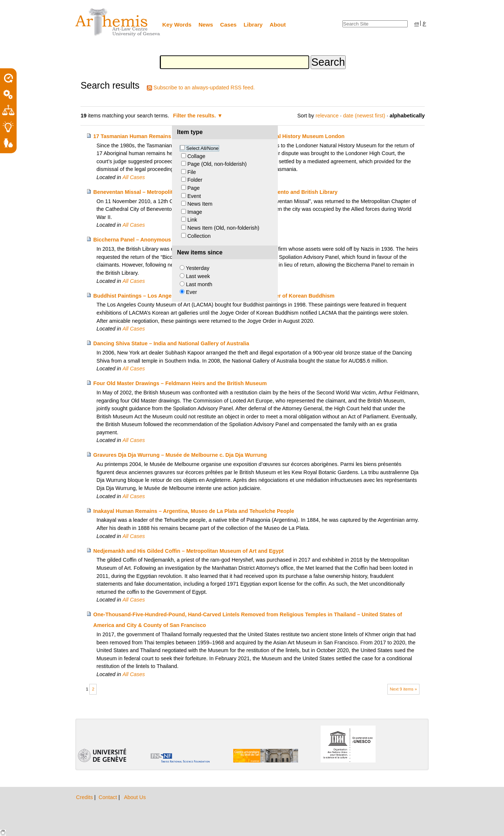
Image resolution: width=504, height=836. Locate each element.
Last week (198, 276)
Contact (108, 797)
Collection (199, 236)
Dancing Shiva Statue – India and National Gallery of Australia (171, 343)
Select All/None (203, 148)
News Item (200, 204)
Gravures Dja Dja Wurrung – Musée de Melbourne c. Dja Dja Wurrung (180, 455)
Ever (191, 292)
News (206, 25)
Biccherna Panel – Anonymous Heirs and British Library (164, 240)
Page (194, 188)
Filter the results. (195, 116)
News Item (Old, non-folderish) (223, 228)
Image (195, 212)
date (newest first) (364, 116)
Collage (196, 156)
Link (192, 220)
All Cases (134, 177)
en (417, 23)
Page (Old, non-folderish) (217, 164)
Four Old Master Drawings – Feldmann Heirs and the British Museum (180, 383)
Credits (85, 797)
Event (194, 196)
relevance (327, 116)
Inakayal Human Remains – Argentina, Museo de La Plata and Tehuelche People (194, 511)
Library (253, 25)
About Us (135, 797)
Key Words (177, 25)
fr (424, 23)
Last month (199, 284)
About (278, 25)
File (192, 172)
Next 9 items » (403, 689)
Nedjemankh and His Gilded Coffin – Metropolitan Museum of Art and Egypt (189, 551)
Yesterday (198, 268)
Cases (229, 25)
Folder (195, 180)
